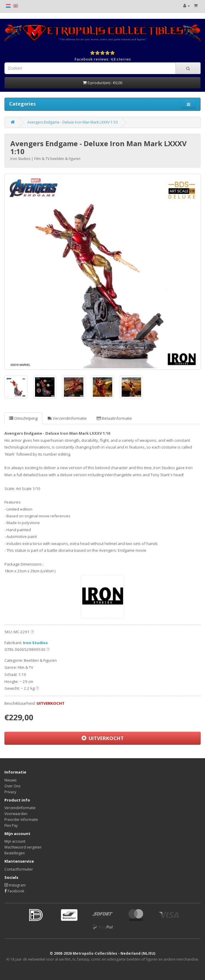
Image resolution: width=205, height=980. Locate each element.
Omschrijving (23, 418)
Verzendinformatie (67, 418)
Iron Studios (35, 643)
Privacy (10, 792)
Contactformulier (19, 869)
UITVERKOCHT (103, 738)
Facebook (14, 891)
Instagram (15, 885)
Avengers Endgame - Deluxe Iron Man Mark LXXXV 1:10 (72, 122)
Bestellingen (15, 853)
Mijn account (15, 841)
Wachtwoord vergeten (23, 847)
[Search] (188, 68)
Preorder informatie (21, 820)
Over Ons (12, 786)
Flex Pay (11, 825)
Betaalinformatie (114, 418)
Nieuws (10, 780)
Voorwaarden (16, 814)
